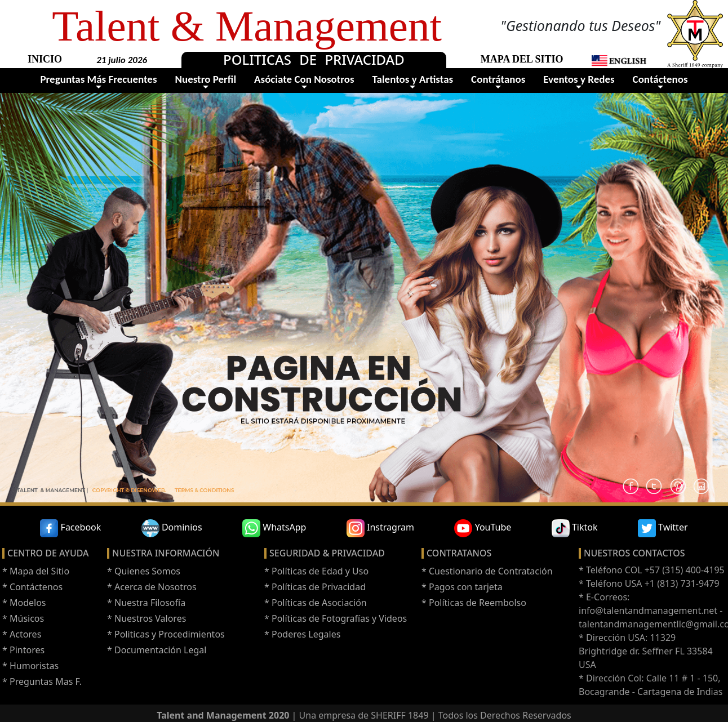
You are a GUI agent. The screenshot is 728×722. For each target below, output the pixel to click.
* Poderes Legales (302, 634)
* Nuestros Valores (147, 618)
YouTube (483, 528)
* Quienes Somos (144, 571)
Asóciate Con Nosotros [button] (304, 79)
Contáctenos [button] (660, 79)
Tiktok (575, 528)
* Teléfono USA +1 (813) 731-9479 (649, 583)
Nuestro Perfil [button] (205, 79)
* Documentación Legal (157, 650)
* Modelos (24, 603)
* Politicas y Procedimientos (166, 634)
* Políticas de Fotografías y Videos (336, 618)
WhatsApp (274, 528)
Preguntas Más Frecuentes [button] (98, 79)
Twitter (663, 528)
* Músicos (23, 618)
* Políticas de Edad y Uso (316, 571)
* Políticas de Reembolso (474, 603)
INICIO (45, 59)
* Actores (22, 634)
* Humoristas (30, 666)
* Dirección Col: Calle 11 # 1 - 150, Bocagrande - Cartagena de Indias (651, 685)
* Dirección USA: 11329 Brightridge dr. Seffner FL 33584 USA (646, 651)
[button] (619, 60)
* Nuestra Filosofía (146, 603)
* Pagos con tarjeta (462, 587)
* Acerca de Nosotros (152, 587)
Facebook (70, 528)
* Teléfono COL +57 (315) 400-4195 (652, 570)
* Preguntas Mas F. (42, 681)
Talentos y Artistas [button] (413, 79)
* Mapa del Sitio (36, 571)
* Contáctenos (32, 587)
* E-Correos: (604, 597)
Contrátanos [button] (498, 79)
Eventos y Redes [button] (579, 79)
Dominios (172, 528)
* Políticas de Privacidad (315, 587)
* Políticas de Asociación (316, 603)
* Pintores (23, 650)
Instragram (380, 528)
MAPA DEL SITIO (522, 59)
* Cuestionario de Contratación (487, 571)
